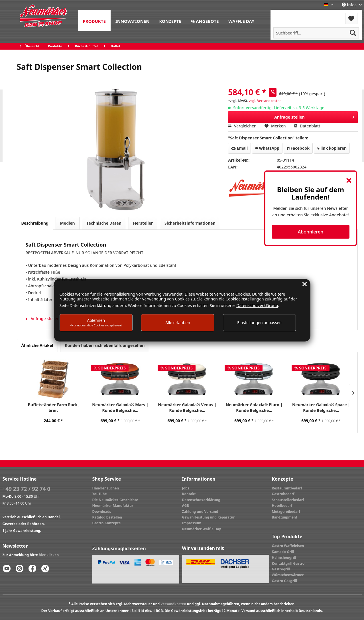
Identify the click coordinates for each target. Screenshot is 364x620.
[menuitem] (94, 21)
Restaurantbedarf (287, 488)
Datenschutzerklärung (201, 500)
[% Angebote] (205, 21)
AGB (186, 506)
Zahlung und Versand (200, 512)
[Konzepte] (170, 21)
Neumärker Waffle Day (202, 529)
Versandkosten (173, 604)
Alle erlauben (178, 323)
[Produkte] (94, 21)
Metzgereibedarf (286, 512)
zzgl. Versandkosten (265, 101)
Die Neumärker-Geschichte (115, 500)
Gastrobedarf (283, 494)
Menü (286, 15)
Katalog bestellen (107, 517)
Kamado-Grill (283, 552)
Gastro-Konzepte (107, 523)
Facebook (298, 148)
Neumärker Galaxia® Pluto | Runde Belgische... (254, 407)
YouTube (100, 494)
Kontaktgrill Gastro (288, 563)
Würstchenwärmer (288, 575)
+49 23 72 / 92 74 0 (27, 489)
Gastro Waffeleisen (288, 546)
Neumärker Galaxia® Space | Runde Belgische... (321, 407)
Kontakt (189, 494)
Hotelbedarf (282, 506)
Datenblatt (307, 126)
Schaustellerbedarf (288, 500)
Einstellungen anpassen (259, 323)
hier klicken (49, 555)
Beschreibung (35, 223)
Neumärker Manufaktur (113, 506)
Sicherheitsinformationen (190, 223)
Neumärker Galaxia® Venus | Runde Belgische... (187, 407)
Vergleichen (242, 126)
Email (239, 148)
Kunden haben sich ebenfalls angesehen (105, 345)
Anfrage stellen (314, 116)
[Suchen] (353, 33)
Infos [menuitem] (350, 5)
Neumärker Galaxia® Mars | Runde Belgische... (120, 407)
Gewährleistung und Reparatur (209, 517)
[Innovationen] (133, 21)
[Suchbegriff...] (316, 33)
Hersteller (143, 223)
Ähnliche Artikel (37, 345)
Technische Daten (104, 223)
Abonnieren (311, 232)
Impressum (192, 523)
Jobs (186, 488)
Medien (68, 223)
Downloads (102, 512)
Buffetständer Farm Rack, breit (53, 407)
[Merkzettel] (351, 19)
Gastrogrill (281, 569)
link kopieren (332, 148)
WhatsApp (267, 148)
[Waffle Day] (241, 21)
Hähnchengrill (284, 557)
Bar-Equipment (285, 517)
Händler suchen (106, 488)
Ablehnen (96, 322)
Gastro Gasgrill (284, 581)
